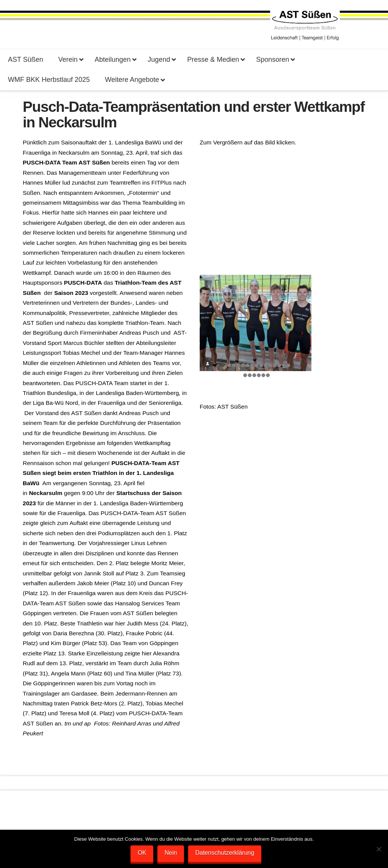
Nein (171, 853)
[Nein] (379, 849)
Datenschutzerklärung (225, 853)
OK (142, 853)
